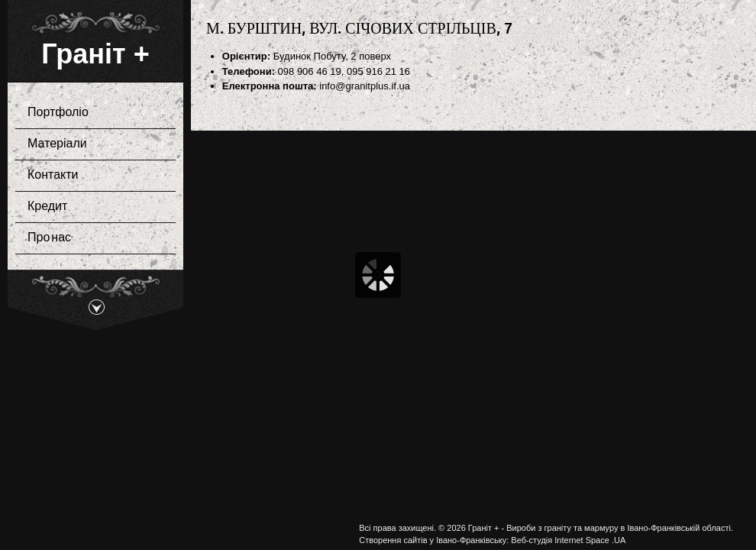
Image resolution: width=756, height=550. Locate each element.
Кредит (47, 207)
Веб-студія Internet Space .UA (568, 540)
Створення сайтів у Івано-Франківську (433, 540)
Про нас (49, 238)
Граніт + (95, 54)
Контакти (91, 176)
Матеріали (91, 144)
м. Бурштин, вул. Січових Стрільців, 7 (359, 28)
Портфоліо (91, 113)
